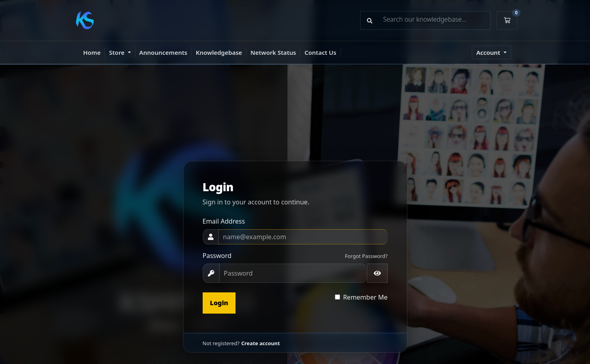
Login (219, 303)
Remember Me (365, 297)
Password (217, 256)
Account (489, 52)
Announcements (163, 52)
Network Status (273, 52)
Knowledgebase (219, 52)
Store (117, 52)
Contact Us (320, 52)
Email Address (224, 221)
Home (92, 52)
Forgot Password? (366, 256)
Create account (261, 343)
